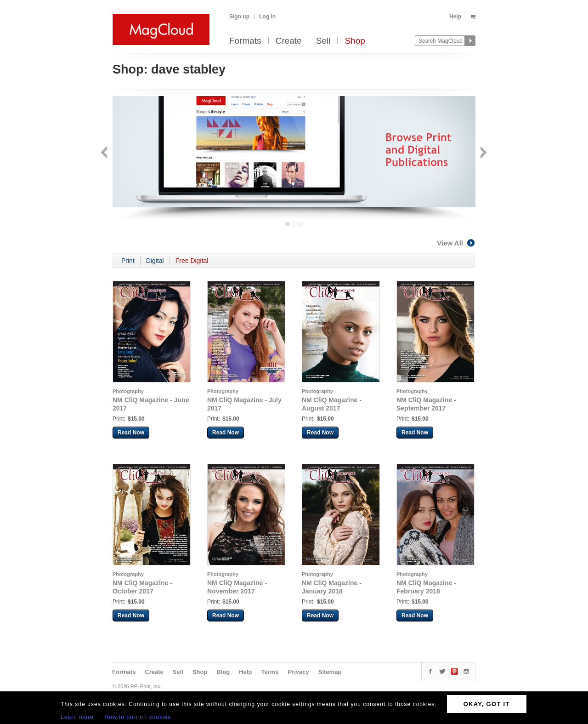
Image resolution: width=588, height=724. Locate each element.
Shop (355, 41)
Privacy (299, 672)
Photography (128, 391)
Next (483, 153)
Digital (155, 261)
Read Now (131, 433)
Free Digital (192, 261)
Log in (267, 17)
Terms (270, 672)
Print (128, 261)
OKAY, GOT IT (487, 704)
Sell (323, 41)
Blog (223, 672)
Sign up (239, 17)
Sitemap (330, 672)
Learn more (77, 717)
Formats (245, 41)
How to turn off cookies (138, 717)
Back (105, 153)
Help (455, 17)
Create (289, 41)
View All (456, 243)
